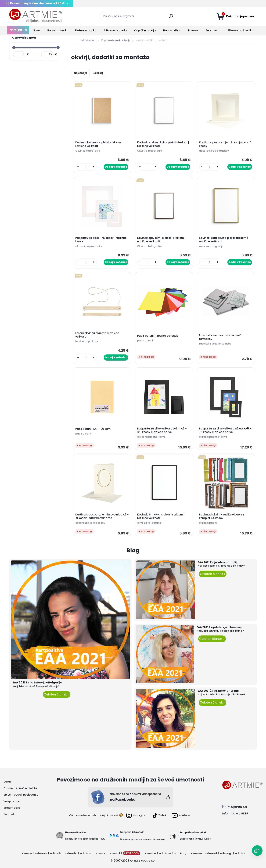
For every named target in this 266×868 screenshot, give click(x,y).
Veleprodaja (12, 801)
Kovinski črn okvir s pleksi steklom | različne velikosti (161, 516)
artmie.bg (180, 853)
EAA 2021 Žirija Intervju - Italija (218, 562)
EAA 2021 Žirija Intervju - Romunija (220, 627)
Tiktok (160, 815)
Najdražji (98, 73)
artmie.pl (114, 853)
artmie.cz (41, 853)
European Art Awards (132, 832)
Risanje (193, 30)
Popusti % (18, 30)
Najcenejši (80, 73)
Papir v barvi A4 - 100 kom (93, 429)
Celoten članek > (57, 694)
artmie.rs (86, 853)
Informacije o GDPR (235, 813)
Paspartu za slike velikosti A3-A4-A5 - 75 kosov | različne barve (225, 430)
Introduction (88, 40)
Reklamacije (12, 808)
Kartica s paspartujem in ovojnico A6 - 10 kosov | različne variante (102, 516)
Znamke (211, 30)
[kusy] (86, 167)
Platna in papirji (86, 30)
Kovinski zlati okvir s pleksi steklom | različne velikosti (224, 240)
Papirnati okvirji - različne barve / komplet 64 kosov (222, 516)
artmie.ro (165, 853)
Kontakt (9, 814)
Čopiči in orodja (145, 30)
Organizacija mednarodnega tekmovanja (142, 839)
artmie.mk (196, 853)
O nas (8, 782)
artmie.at (211, 853)
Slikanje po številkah (241, 30)
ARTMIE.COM (132, 853)
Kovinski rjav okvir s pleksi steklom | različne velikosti (161, 240)
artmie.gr (226, 853)
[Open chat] (257, 851)
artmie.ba (150, 853)
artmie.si (100, 853)
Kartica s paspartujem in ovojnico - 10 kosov (225, 144)
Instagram (137, 815)
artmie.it (240, 853)
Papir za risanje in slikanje (116, 40)
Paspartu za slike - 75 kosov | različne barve (101, 240)
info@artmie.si (237, 807)
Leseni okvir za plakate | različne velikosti (97, 335)
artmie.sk (26, 853)
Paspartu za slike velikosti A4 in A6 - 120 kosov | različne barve (162, 430)
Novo (36, 30)
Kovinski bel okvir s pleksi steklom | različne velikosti (99, 144)
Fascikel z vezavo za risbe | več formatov (220, 337)
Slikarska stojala (115, 30)
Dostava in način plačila (20, 788)
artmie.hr (71, 853)
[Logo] (35, 16)
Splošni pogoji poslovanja (21, 795)
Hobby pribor (172, 30)
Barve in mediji (57, 30)
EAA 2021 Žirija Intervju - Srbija (218, 691)
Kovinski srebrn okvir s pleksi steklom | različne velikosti (163, 144)
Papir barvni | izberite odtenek (157, 336)
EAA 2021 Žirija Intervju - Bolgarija (37, 682)
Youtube (181, 815)
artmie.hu (56, 853)
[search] (171, 18)
